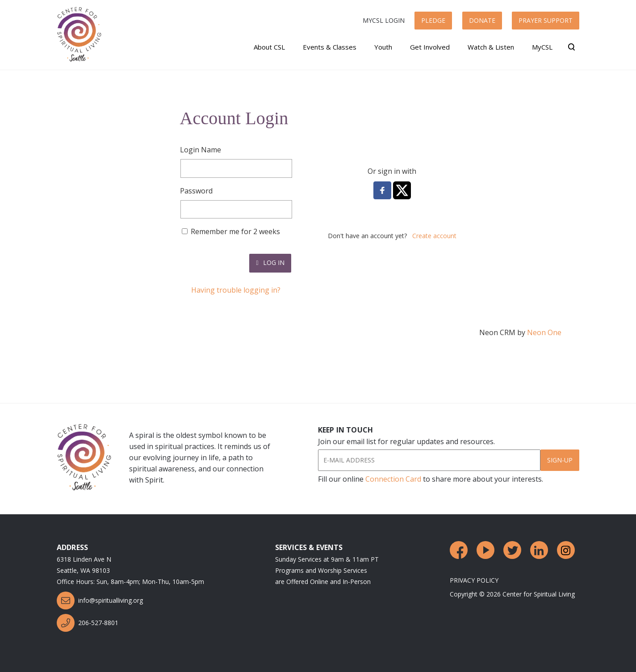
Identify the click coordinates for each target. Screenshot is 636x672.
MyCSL (542, 47)
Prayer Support (546, 20)
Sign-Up (560, 460)
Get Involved (430, 47)
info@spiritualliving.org (100, 601)
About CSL (269, 47)
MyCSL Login (384, 20)
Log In (270, 262)
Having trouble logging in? (236, 290)
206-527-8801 (88, 623)
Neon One (544, 332)
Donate (482, 20)
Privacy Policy (474, 580)
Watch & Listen (491, 47)
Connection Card (393, 479)
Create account (434, 236)
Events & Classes (330, 47)
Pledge (433, 20)
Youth (383, 47)
